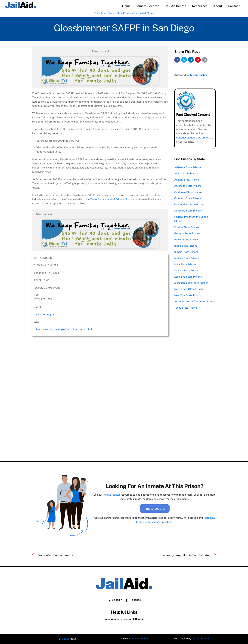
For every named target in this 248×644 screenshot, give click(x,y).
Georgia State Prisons (187, 233)
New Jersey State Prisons (189, 289)
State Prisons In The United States (135, 13)
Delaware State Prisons (188, 210)
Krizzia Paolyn (198, 75)
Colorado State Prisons (188, 198)
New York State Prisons (188, 295)
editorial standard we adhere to (195, 137)
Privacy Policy (140, 638)
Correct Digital (200, 638)
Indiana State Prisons (187, 258)
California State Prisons (188, 192)
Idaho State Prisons (186, 245)
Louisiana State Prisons (188, 276)
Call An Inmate (175, 6)
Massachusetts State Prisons (191, 283)
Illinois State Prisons (186, 252)
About (218, 6)
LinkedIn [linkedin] (114, 599)
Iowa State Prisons (185, 264)
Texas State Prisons (105, 13)
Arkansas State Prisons (188, 186)
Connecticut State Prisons (190, 204)
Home (126, 6)
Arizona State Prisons (187, 179)
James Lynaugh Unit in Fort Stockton (186, 554)
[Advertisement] (100, 434)
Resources (200, 6)
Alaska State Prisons (186, 173)
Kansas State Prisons (187, 270)
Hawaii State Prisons (186, 239)
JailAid (65, 638)
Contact (234, 6)
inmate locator (112, 494)
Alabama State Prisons (188, 167)
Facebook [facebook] (133, 599)
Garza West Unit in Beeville (56, 554)
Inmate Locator (148, 6)
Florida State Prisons (187, 227)
